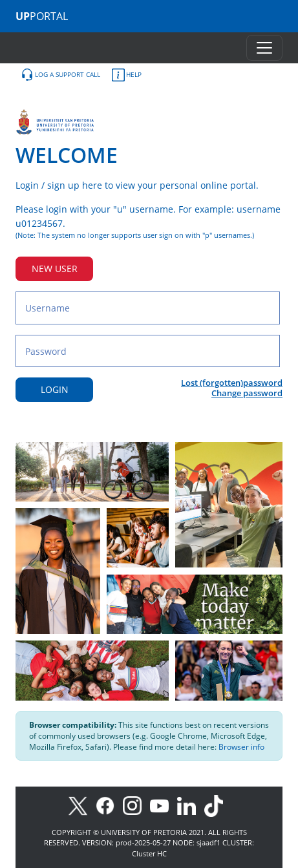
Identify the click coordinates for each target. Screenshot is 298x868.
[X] (81, 805)
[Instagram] (136, 805)
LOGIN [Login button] (55, 389)
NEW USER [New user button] (55, 269)
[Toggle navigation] (264, 48)
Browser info (241, 747)
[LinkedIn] (190, 805)
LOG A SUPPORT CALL (60, 75)
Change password (247, 393)
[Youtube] (164, 805)
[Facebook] (109, 805)
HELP (127, 75)
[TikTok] (217, 805)
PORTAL (42, 16)
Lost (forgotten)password (232, 383)
